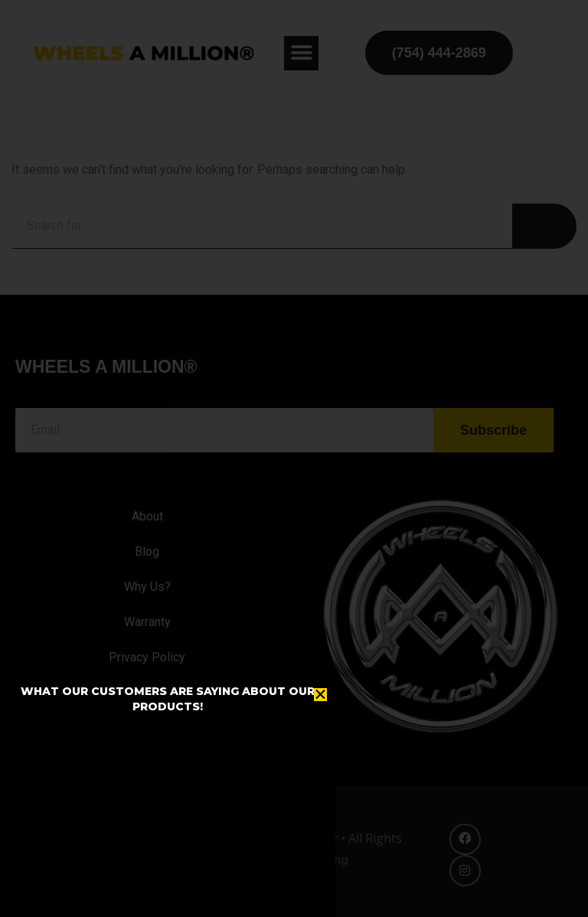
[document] (294, 459)
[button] (320, 695)
